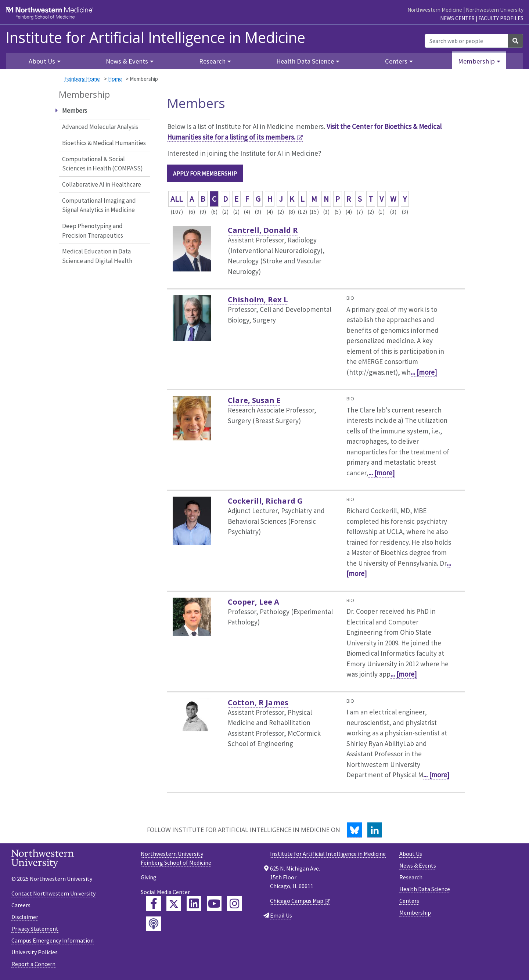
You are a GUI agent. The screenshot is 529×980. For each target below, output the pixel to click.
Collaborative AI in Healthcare (102, 184)
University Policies (35, 952)
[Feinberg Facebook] (154, 904)
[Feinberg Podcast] (154, 924)
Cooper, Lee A (253, 602)
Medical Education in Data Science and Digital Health (97, 256)
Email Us (281, 915)
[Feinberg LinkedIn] (194, 904)
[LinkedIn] (375, 830)
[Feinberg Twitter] (174, 904)
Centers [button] (396, 61)
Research (411, 877)
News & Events (418, 865)
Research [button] (212, 61)
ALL (177, 199)
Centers (409, 901)
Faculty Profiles (501, 18)
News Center (457, 18)
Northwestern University (495, 10)
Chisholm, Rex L (258, 300)
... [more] (424, 372)
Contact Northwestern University (53, 893)
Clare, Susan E (254, 400)
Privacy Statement (35, 929)
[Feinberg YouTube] (214, 904)
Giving (149, 877)
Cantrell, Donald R (263, 230)
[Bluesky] (355, 830)
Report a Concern (33, 964)
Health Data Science (425, 889)
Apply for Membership (205, 173)
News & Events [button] (127, 61)
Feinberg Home (82, 79)
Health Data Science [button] (305, 61)
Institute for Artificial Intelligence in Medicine (155, 37)
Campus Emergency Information (53, 940)
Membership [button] (476, 61)
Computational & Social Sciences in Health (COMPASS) (102, 164)
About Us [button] (42, 61)
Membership (415, 912)
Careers (21, 905)
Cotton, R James (258, 702)
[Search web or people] (466, 41)
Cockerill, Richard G (265, 501)
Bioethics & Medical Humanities (104, 143)
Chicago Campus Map (297, 901)
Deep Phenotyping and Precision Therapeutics (93, 231)
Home (115, 79)
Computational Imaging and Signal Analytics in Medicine (99, 205)
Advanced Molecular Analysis (100, 127)
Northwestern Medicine (435, 10)
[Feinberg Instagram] (234, 904)
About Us (411, 854)
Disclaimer (25, 917)
